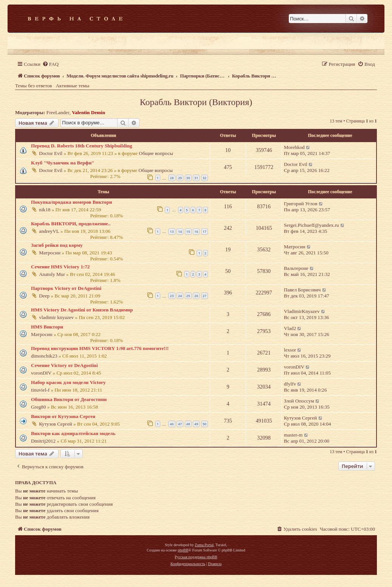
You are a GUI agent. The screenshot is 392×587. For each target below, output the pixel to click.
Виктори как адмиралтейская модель (73, 433)
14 (180, 232)
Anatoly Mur (52, 274)
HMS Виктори (47, 327)
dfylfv (290, 384)
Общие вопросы (156, 153)
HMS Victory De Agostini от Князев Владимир (82, 310)
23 (172, 296)
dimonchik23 (44, 356)
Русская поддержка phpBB (196, 557)
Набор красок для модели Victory (68, 382)
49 (196, 424)
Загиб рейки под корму (57, 245)
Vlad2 (290, 328)
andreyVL (49, 231)
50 (205, 424)
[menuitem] (50, 64)
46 (172, 424)
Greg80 (39, 407)
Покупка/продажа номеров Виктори (72, 202)
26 (196, 296)
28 (172, 178)
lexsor (290, 350)
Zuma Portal (204, 545)
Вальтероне (296, 268)
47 (180, 424)
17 (205, 232)
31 (196, 178)
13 (172, 232)
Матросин (50, 253)
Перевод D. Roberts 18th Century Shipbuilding (82, 146)
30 (188, 178)
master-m (293, 435)
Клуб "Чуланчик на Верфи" (63, 163)
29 (180, 178)
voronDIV (41, 373)
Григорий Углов (301, 204)
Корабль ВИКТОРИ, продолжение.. (71, 224)
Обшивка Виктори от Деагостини (69, 399)
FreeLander (58, 112)
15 (188, 232)
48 (188, 424)
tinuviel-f (40, 390)
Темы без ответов (34, 86)
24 (180, 296)
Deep (44, 296)
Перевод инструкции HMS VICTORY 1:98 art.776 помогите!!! (100, 348)
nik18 (45, 210)
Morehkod (294, 147)
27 (205, 296)
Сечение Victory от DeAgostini (64, 365)
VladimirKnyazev (302, 311)
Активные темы (73, 86)
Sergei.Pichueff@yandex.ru (311, 225)
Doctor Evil (51, 153)
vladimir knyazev (56, 317)
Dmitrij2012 (43, 441)
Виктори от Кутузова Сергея (63, 416)
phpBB (183, 550)
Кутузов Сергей (55, 424)
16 (196, 232)
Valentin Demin (88, 112)
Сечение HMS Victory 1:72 (60, 267)
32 (205, 178)
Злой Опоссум (299, 401)
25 (188, 296)
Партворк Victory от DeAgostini (66, 288)
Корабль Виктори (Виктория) (196, 102)
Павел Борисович (302, 290)
